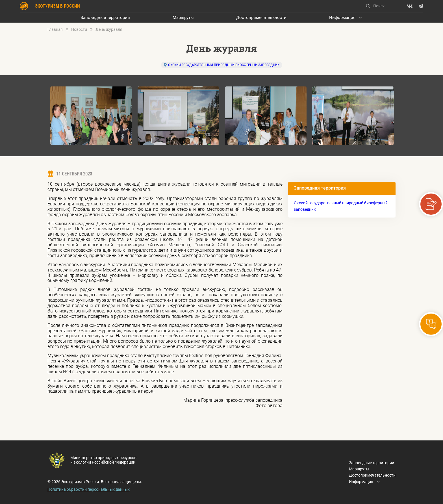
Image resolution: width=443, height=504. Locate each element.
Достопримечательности (261, 18)
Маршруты (183, 18)
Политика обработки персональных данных (89, 489)
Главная (55, 30)
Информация (342, 18)
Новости (79, 30)
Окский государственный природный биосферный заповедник (224, 65)
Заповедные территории (105, 18)
